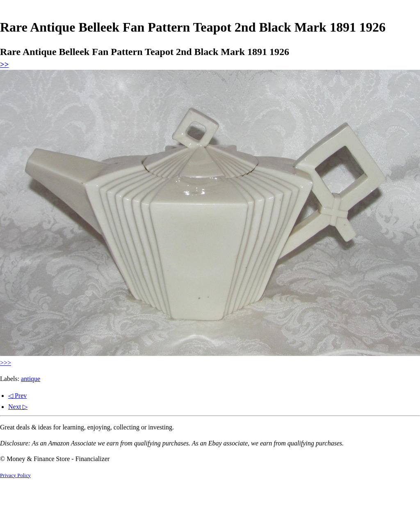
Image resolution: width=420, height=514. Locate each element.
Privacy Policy (15, 475)
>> (4, 64)
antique (31, 379)
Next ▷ (18, 407)
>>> (6, 363)
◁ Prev (17, 396)
